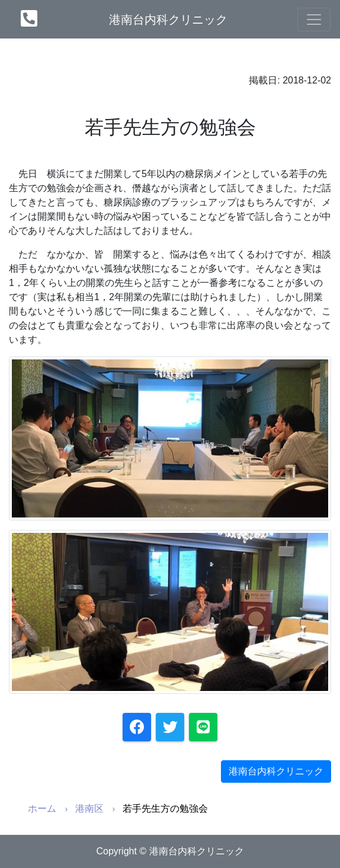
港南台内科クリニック (168, 20)
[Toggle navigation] (314, 20)
